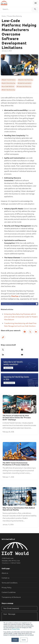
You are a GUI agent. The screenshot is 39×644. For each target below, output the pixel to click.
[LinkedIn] (3, 355)
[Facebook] (22, 350)
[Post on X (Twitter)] (30, 332)
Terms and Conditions (10, 583)
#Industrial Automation (25, 83)
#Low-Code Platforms (8, 86)
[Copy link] (3, 337)
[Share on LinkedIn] (36, 332)
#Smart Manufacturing (8, 90)
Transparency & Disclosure (11, 597)
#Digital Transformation (9, 80)
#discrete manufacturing (25, 80)
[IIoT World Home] (19, 549)
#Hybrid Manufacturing (8, 83)
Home (4, 16)
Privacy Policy (16, 629)
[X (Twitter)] (3, 350)
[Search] (16, 9)
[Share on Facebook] (25, 332)
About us (5, 573)
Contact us (6, 578)
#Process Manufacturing (24, 86)
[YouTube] (22, 355)
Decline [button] (24, 640)
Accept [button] (15, 640)
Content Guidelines (9, 592)
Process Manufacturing (15, 16)
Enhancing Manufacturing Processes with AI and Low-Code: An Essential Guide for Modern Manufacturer (21, 317)
